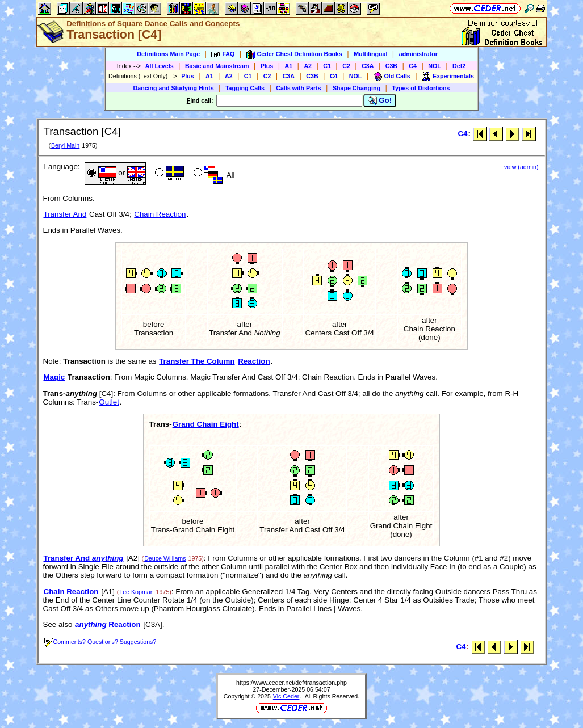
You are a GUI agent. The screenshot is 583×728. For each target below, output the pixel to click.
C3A (368, 66)
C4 (413, 66)
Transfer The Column (197, 361)
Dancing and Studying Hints (174, 88)
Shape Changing (356, 88)
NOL (435, 66)
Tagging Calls (245, 88)
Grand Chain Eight (206, 424)
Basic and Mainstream (217, 66)
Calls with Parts (298, 88)
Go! (380, 100)
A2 (308, 66)
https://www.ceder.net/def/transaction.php (291, 683)
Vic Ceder (286, 696)
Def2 (459, 66)
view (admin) (521, 167)
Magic (54, 377)
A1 (289, 66)
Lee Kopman (136, 592)
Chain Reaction (160, 214)
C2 (346, 66)
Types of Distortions (421, 88)
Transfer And (65, 214)
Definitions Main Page (168, 54)
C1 (327, 66)
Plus (267, 66)
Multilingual (370, 54)
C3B (391, 66)
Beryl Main (65, 145)
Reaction (254, 361)
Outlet (109, 402)
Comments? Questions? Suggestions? (100, 642)
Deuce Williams (165, 558)
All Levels (160, 66)
